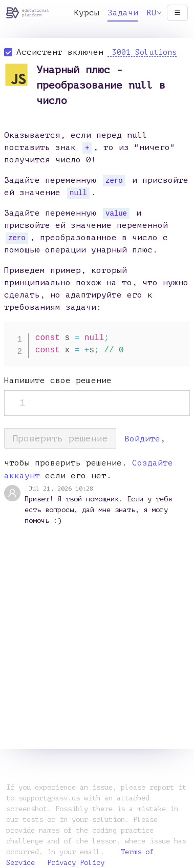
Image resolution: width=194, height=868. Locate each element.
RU (154, 13)
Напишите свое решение (58, 380)
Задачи (123, 13)
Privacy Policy (76, 863)
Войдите (142, 439)
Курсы (87, 13)
